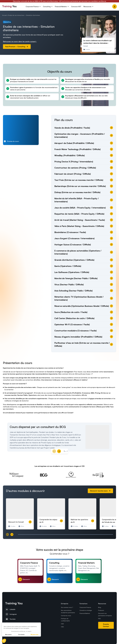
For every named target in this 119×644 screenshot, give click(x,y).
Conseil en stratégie (86, 610)
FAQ (99, 619)
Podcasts (101, 610)
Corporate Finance (85, 607)
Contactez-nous (66, 616)
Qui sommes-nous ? (67, 607)
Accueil (4, 15)
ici (105, 1)
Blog (100, 607)
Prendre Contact (106, 625)
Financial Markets (85, 613)
